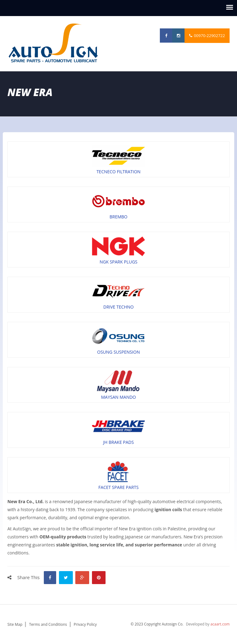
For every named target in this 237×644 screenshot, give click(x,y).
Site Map (15, 624)
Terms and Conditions (48, 624)
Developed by (208, 624)
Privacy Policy (85, 624)
